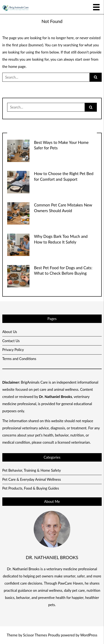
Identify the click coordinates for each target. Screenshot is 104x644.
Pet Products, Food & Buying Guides (31, 488)
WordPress (89, 635)
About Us (10, 332)
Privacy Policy (13, 350)
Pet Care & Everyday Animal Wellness (32, 479)
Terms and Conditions (19, 359)
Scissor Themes (35, 635)
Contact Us (11, 341)
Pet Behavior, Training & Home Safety (32, 470)
